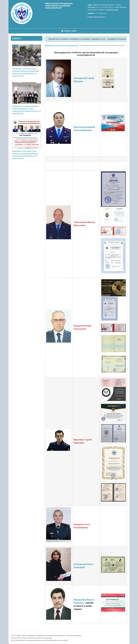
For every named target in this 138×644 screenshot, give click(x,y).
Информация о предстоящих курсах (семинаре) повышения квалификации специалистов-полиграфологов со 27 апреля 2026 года (27, 139)
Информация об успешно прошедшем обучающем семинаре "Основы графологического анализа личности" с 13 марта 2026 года (27, 98)
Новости (17, 38)
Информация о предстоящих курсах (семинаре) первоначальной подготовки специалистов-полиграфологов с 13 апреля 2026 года (27, 61)
